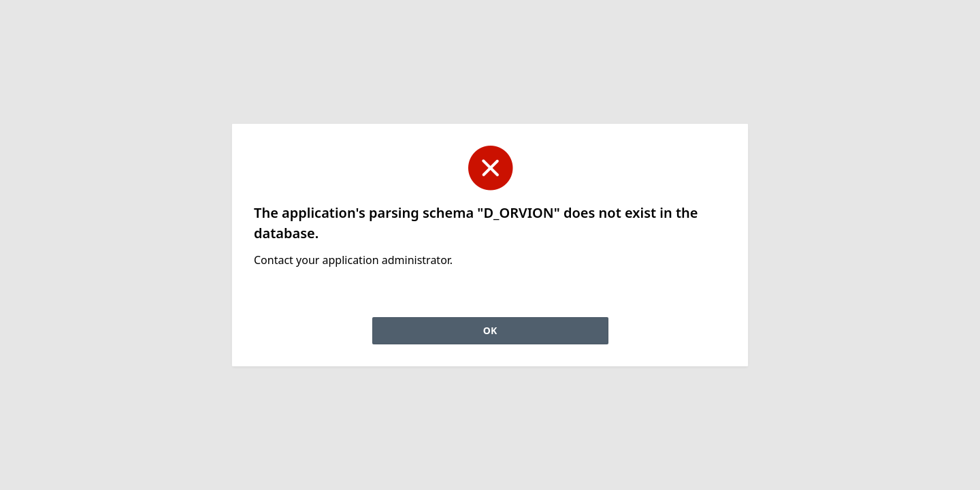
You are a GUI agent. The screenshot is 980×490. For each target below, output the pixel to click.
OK (490, 330)
